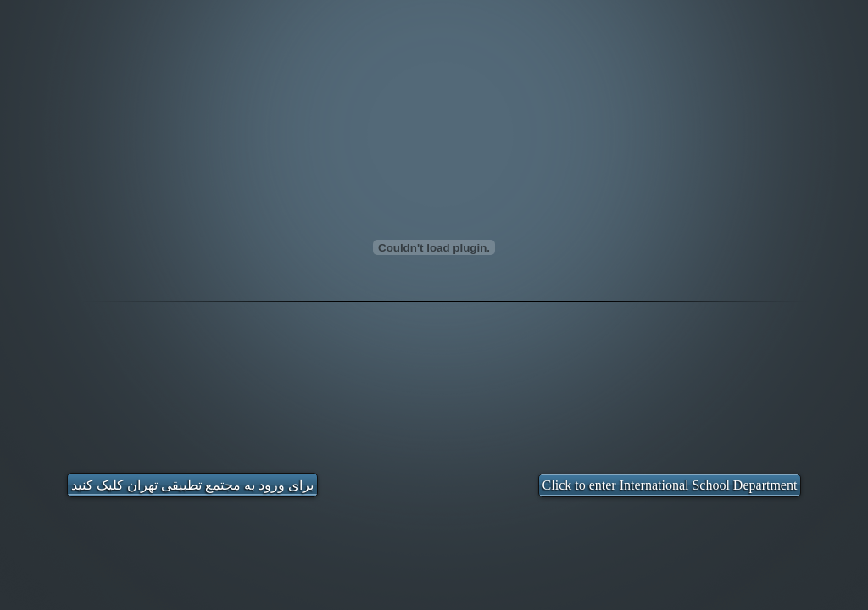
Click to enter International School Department (670, 485)
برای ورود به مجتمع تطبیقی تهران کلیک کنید (192, 485)
